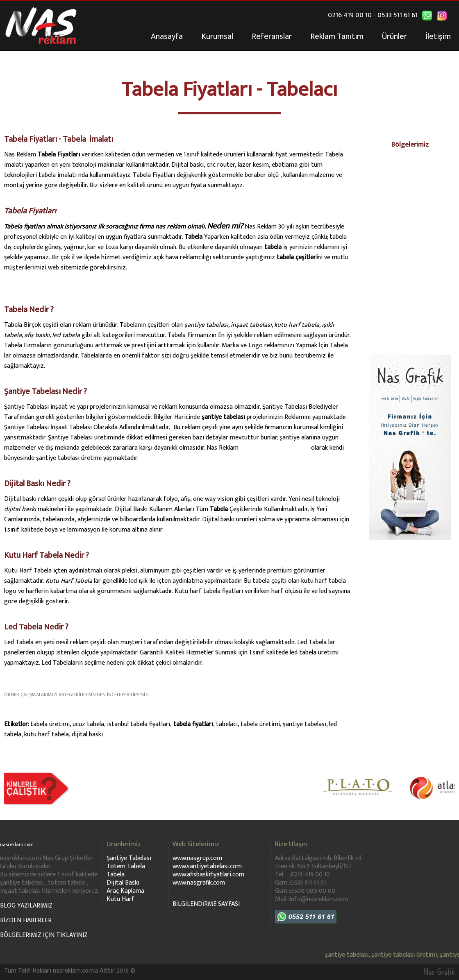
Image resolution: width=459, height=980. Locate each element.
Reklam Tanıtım (337, 36)
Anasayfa (167, 36)
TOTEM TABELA (159, 709)
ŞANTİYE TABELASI (45, 709)
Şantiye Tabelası (129, 858)
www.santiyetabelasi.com (275, 448)
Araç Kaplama (125, 891)
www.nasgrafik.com (199, 883)
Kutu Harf (120, 899)
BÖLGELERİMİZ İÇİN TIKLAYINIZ (44, 935)
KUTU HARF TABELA (202, 709)
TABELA (12, 709)
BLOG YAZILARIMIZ (26, 906)
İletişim (438, 36)
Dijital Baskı (123, 883)
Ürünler (394, 36)
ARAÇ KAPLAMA (120, 709)
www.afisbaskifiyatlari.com (208, 875)
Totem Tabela (126, 866)
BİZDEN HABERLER (26, 920)
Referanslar (272, 36)
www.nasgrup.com (197, 858)
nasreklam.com (22, 844)
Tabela (116, 875)
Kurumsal (217, 36)
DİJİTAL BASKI (84, 709)
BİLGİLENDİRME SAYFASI (206, 904)
